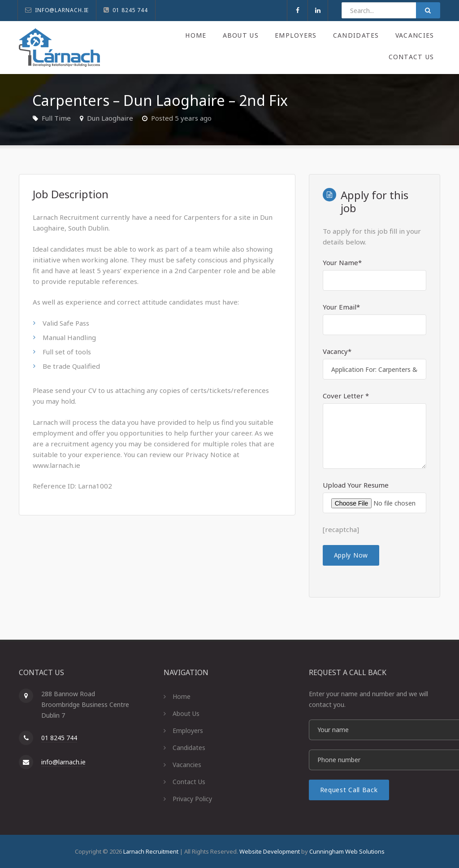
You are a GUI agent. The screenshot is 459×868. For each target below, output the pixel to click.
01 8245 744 (59, 738)
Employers (294, 35)
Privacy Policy (192, 799)
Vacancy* (337, 351)
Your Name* (342, 262)
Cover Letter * (346, 396)
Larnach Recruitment (151, 851)
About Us (238, 35)
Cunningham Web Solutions (347, 851)
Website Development (270, 851)
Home (193, 35)
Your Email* (341, 307)
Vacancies (414, 35)
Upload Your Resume (356, 485)
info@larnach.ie (63, 762)
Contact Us (411, 57)
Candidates (355, 35)
